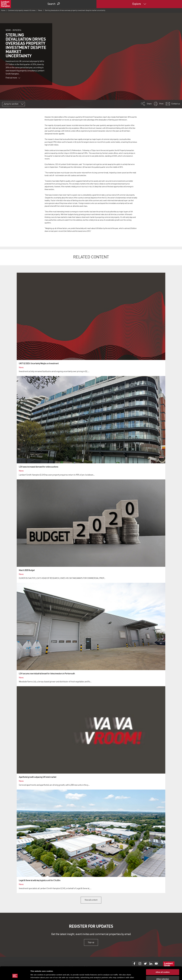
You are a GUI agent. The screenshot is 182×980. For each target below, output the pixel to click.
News (40, 10)
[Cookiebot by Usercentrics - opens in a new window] (15, 975)
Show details (122, 975)
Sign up (91, 942)
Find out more (13, 78)
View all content (91, 900)
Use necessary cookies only (163, 973)
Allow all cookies (163, 960)
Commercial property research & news (22, 10)
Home (3, 10)
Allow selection (163, 966)
